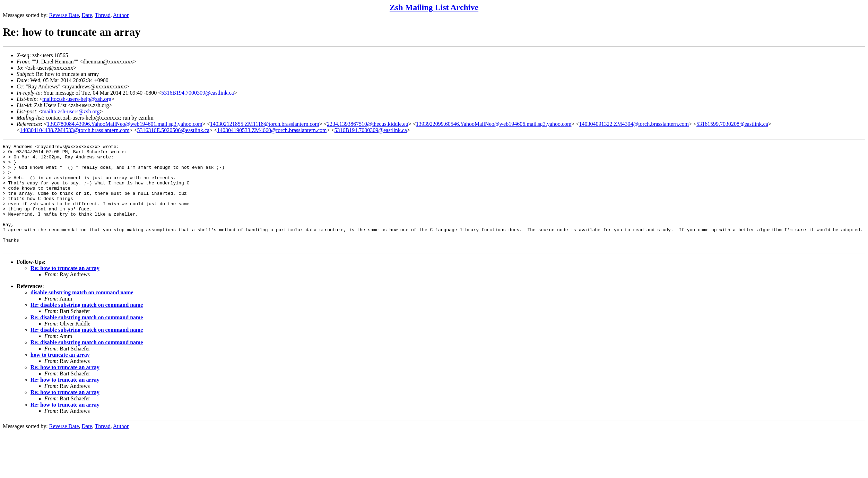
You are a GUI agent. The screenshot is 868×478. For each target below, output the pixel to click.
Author (121, 15)
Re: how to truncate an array (65, 289)
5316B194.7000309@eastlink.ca (197, 93)
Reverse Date (64, 15)
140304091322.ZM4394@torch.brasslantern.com (634, 124)
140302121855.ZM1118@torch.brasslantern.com (265, 124)
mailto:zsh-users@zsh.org (71, 111)
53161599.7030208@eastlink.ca (732, 124)
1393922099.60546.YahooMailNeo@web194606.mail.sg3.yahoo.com (494, 124)
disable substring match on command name (82, 313)
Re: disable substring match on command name (87, 326)
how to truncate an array (60, 376)
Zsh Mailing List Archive (434, 7)
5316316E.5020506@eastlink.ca (173, 130)
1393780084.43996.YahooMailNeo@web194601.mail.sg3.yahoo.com (125, 124)
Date (87, 15)
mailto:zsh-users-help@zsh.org (77, 99)
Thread (102, 15)
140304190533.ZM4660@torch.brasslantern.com (272, 130)
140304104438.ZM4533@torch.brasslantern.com (75, 130)
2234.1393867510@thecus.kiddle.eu (368, 124)
